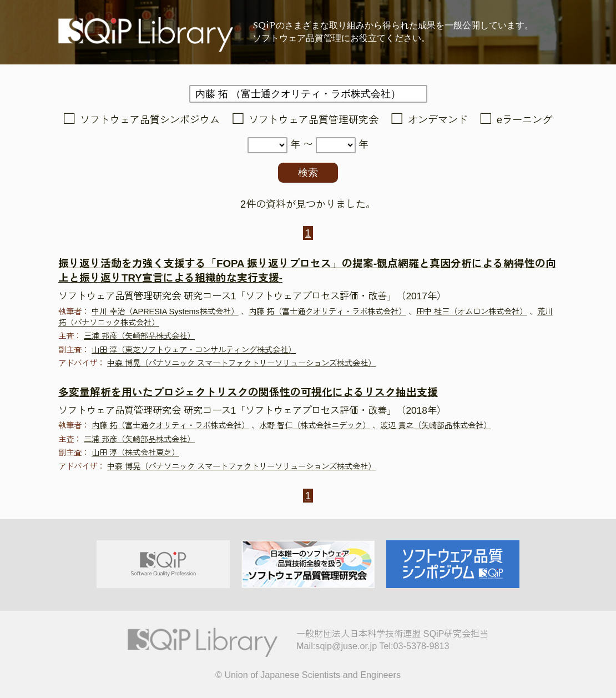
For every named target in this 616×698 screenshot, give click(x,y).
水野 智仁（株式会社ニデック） (315, 425)
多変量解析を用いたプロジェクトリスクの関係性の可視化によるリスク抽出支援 (248, 392)
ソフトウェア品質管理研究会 (314, 120)
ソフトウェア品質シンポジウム (150, 120)
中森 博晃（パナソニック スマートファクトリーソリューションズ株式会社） (241, 363)
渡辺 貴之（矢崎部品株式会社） (436, 425)
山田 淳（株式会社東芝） (135, 453)
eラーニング (524, 120)
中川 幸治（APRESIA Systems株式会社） (165, 312)
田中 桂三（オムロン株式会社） (472, 312)
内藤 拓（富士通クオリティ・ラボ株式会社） (327, 312)
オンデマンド (438, 120)
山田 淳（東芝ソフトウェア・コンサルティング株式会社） (194, 350)
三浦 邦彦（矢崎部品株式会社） (139, 336)
